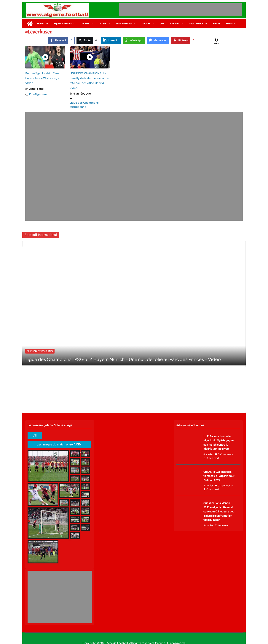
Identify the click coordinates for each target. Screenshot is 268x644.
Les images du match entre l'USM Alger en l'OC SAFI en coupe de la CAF (59, 445)
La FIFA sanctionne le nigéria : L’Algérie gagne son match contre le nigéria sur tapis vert (218, 443)
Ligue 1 (41, 24)
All (35, 436)
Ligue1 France (196, 24)
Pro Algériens (38, 94)
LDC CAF (146, 24)
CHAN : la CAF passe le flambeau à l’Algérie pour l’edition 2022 (219, 476)
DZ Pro (85, 24)
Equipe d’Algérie (63, 24)
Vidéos (217, 24)
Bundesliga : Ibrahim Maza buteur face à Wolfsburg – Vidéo (42, 78)
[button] (46, 24)
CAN (162, 24)
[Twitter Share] (88, 40)
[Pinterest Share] (184, 40)
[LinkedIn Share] (111, 40)
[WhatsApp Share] (134, 40)
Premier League (124, 24)
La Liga (102, 24)
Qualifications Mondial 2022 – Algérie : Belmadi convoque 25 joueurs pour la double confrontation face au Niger (220, 512)
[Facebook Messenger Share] (158, 40)
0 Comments (224, 454)
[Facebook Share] (61, 40)
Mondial (174, 24)
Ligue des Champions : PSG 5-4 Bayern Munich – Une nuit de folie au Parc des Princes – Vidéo (123, 359)
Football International (40, 351)
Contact (230, 24)
